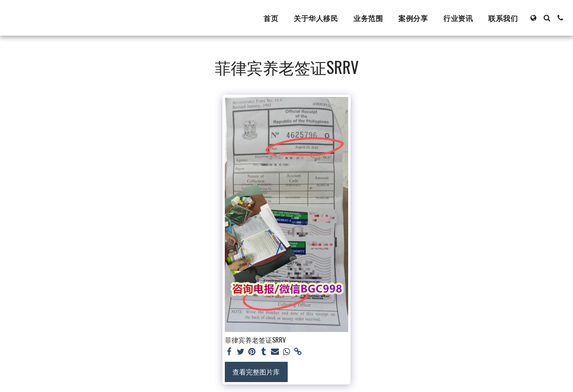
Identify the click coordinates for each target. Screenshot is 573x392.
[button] (547, 18)
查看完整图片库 (256, 372)
